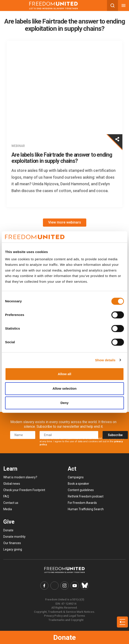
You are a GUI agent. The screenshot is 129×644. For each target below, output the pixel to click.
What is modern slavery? (20, 477)
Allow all (65, 374)
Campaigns (76, 477)
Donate (64, 637)
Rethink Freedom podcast (86, 496)
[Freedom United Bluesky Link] (85, 586)
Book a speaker (78, 484)
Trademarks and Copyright (66, 620)
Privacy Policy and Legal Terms (64, 616)
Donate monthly (14, 537)
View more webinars (65, 222)
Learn (10, 469)
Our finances (12, 543)
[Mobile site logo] (53, 6)
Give (9, 522)
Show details (105, 360)
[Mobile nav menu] (123, 6)
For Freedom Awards (82, 503)
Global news (12, 484)
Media (8, 509)
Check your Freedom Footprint (24, 490)
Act (72, 469)
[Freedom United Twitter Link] (55, 586)
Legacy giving (13, 549)
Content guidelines (81, 490)
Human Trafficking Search (86, 509)
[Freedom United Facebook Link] (44, 586)
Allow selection (64, 388)
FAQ (6, 496)
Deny (65, 403)
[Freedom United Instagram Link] (64, 586)
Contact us (11, 503)
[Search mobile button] (112, 6)
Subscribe (115, 435)
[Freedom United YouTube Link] (75, 586)
